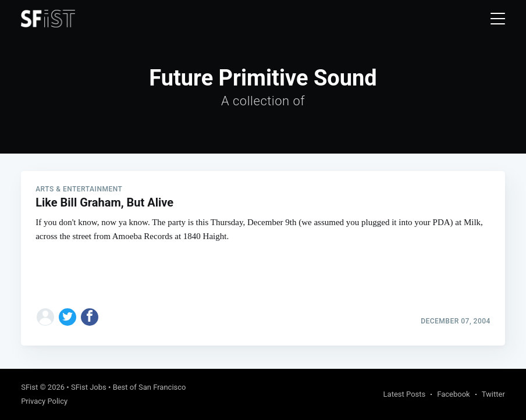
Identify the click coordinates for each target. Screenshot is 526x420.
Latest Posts (405, 394)
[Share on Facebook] (90, 317)
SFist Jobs (89, 387)
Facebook (453, 394)
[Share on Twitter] (67, 317)
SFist (29, 387)
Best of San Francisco (150, 387)
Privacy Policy (44, 401)
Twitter (493, 394)
